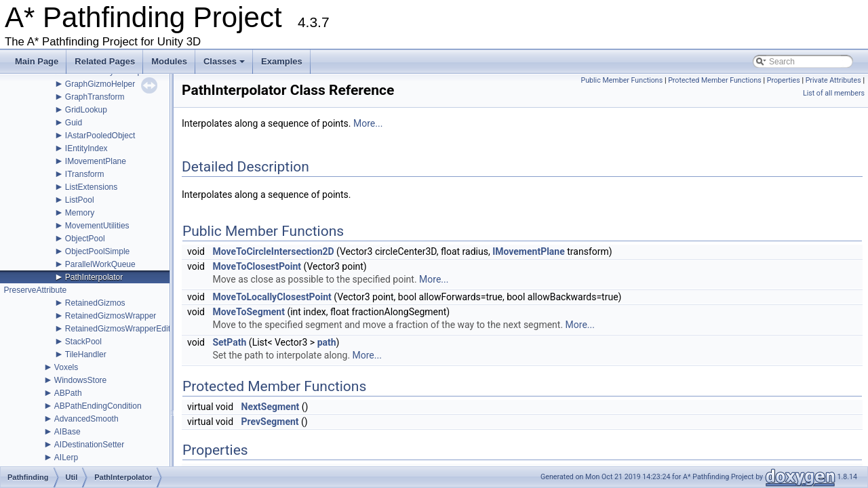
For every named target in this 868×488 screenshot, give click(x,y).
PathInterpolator (94, 277)
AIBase (67, 432)
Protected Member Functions (715, 80)
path (327, 342)
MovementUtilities (97, 226)
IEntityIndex (86, 148)
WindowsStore (80, 380)
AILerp (66, 457)
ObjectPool (85, 239)
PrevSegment (270, 422)
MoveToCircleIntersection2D (273, 251)
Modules (169, 61)
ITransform (85, 174)
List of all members (834, 93)
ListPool (80, 200)
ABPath (68, 393)
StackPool (83, 342)
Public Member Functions (622, 80)
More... (368, 123)
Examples (282, 61)
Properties (784, 80)
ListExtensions (91, 187)
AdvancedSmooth (86, 419)
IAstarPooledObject (100, 136)
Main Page (37, 61)
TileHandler (86, 354)
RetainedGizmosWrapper (111, 316)
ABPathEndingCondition (98, 406)
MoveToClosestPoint (257, 266)
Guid (74, 123)
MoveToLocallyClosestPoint (272, 297)
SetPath (229, 342)
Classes (225, 65)
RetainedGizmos (95, 303)
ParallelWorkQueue (100, 264)
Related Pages (105, 61)
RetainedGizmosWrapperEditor (121, 329)
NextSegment (271, 407)
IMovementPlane (96, 161)
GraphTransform (95, 97)
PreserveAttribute (35, 290)
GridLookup (86, 110)
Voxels (66, 367)
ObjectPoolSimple (97, 251)
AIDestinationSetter (89, 445)
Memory (80, 213)
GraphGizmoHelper (100, 84)
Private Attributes (833, 80)
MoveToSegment (248, 312)
